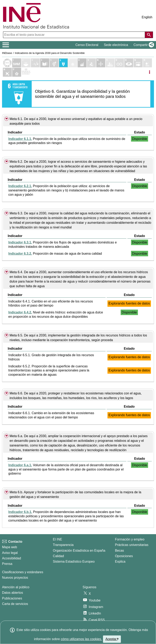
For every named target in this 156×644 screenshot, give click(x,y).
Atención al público (16, 587)
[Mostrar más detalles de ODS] (26, 72)
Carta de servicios (15, 604)
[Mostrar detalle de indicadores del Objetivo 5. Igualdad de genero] (54, 63)
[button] (143, 45)
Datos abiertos (12, 593)
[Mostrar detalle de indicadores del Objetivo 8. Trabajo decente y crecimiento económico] (82, 63)
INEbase (7, 53)
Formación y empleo (130, 539)
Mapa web (10, 547)
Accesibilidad (11, 558)
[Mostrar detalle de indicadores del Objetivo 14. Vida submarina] (138, 63)
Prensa (7, 564)
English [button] (147, 17)
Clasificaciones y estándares (23, 572)
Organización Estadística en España (79, 551)
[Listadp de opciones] (149, 72)
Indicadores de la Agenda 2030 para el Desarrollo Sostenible (50, 53)
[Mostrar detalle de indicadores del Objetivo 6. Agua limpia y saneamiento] (63, 63)
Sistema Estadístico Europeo (74, 562)
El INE (57, 539)
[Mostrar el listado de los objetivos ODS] (7, 63)
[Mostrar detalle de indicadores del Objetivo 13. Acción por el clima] (129, 63)
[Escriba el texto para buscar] (74, 35)
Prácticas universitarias (132, 545)
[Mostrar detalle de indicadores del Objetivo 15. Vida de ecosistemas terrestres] (147, 63)
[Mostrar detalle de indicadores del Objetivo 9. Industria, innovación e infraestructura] (91, 63)
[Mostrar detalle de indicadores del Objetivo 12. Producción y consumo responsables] (119, 63)
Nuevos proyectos (15, 578)
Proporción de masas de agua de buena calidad (55, 254)
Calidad (58, 556)
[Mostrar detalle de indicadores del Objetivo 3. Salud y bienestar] (35, 63)
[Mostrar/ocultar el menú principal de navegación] (6, 45)
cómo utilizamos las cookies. (81, 639)
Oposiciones (124, 556)
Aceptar (112, 639)
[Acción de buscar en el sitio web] (149, 35)
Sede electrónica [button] (116, 45)
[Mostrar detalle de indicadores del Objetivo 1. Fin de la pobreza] (17, 63)
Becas (119, 551)
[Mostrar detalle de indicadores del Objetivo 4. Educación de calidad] (45, 63)
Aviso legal (10, 553)
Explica (120, 562)
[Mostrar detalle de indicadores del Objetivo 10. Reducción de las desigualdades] (101, 63)
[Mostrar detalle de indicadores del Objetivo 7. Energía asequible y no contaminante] (73, 63)
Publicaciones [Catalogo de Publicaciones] (12, 598)
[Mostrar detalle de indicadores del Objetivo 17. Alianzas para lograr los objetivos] (17, 72)
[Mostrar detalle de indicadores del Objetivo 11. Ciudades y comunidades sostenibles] (110, 63)
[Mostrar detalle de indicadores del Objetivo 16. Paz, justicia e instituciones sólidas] (7, 72)
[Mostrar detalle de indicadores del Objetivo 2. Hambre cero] (26, 63)
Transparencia (63, 545)
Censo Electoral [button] (87, 45)
